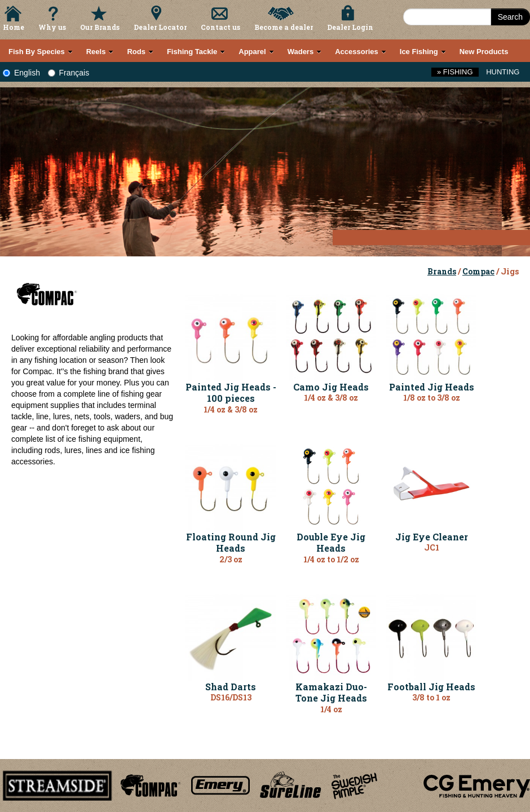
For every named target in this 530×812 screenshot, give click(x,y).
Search (510, 17)
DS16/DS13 (231, 697)
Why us (52, 27)
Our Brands (100, 27)
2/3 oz (231, 559)
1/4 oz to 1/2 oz (331, 559)
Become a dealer (284, 27)
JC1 (432, 547)
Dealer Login (350, 27)
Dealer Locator (160, 27)
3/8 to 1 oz (431, 697)
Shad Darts (231, 687)
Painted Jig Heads (432, 387)
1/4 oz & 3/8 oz (231, 409)
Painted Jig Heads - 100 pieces (231, 393)
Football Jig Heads (431, 687)
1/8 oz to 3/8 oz (432, 398)
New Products (484, 52)
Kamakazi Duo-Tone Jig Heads (331, 693)
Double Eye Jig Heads (331, 543)
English (21, 73)
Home (14, 27)
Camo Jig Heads (331, 387)
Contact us (220, 27)
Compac (478, 271)
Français (69, 73)
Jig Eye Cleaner (432, 537)
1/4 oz (331, 709)
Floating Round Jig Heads (231, 543)
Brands (442, 271)
